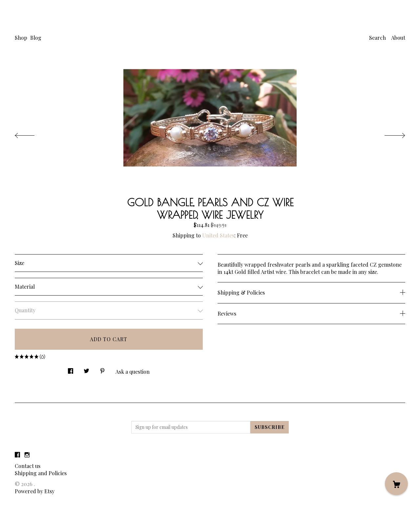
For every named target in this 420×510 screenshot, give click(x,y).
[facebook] (17, 455)
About (398, 38)
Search (378, 38)
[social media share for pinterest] (102, 369)
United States (218, 235)
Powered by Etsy (35, 491)
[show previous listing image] (31, 134)
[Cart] (396, 484)
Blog (36, 38)
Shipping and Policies (41, 473)
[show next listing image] (389, 134)
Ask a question (133, 372)
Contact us (28, 466)
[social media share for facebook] (71, 369)
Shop (21, 38)
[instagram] (27, 455)
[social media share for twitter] (86, 369)
